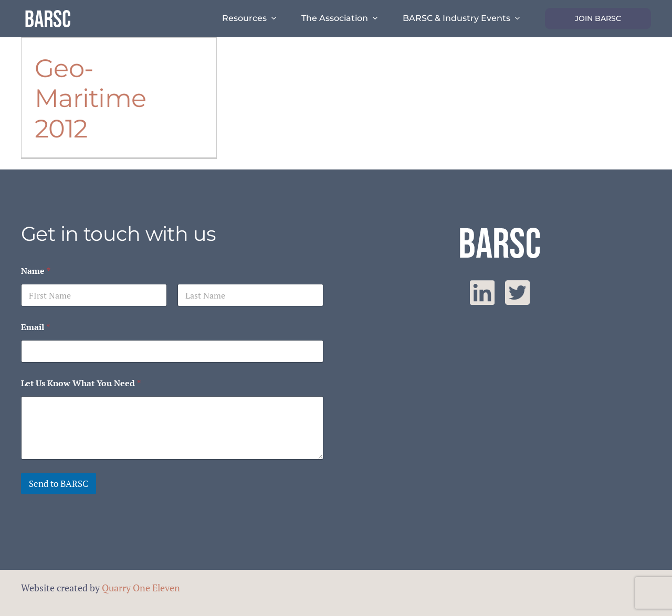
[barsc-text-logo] (48, 12)
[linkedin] (482, 293)
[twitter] (517, 293)
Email (35, 327)
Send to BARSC (59, 484)
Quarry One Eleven (141, 588)
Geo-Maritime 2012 (90, 98)
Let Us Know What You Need (81, 383)
